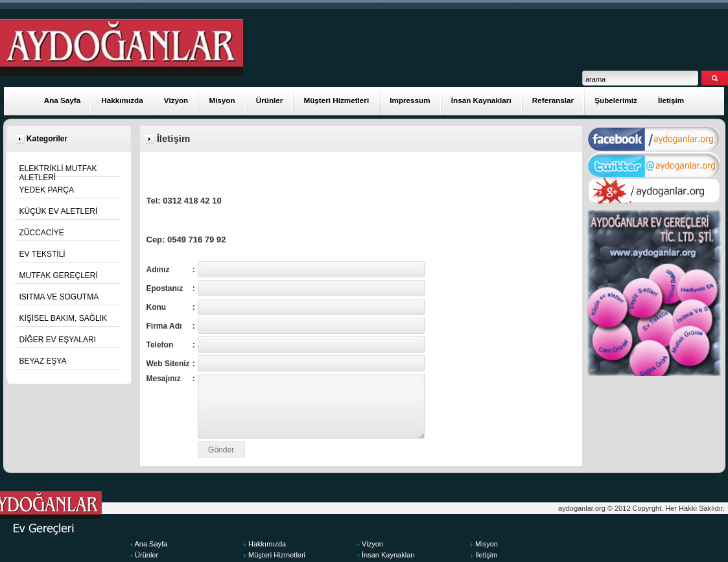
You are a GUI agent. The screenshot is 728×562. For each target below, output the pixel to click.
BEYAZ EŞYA (43, 361)
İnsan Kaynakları (481, 100)
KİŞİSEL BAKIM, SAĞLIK (64, 318)
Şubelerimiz (616, 100)
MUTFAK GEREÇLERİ (59, 275)
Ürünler (270, 100)
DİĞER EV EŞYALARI (58, 340)
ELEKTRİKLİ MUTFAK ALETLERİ (58, 173)
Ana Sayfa (63, 100)
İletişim (671, 100)
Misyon (222, 100)
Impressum (410, 100)
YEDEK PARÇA (47, 190)
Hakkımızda (122, 100)
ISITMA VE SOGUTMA (59, 297)
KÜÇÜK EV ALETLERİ (59, 211)
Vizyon (176, 100)
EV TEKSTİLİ (42, 254)
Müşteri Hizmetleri (336, 100)
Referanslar (553, 100)
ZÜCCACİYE (42, 233)
